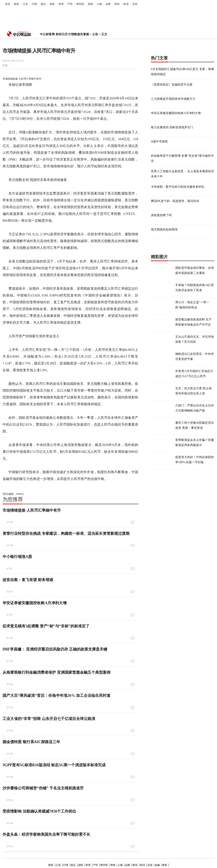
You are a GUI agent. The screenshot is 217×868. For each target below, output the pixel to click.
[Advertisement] (105, 17)
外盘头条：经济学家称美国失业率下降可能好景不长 (46, 834)
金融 (157, 865)
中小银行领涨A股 (17, 557)
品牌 (108, 4)
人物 (99, 4)
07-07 (10, 569)
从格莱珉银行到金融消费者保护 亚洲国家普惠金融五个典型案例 (56, 672)
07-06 (10, 638)
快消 (126, 4)
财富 (17, 4)
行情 (34, 4)
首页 (8, 4)
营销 (90, 4)
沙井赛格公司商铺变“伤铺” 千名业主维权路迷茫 (43, 788)
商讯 (117, 4)
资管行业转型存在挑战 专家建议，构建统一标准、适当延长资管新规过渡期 (66, 534)
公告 (25, 4)
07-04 (10, 777)
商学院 (80, 4)
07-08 (10, 522)
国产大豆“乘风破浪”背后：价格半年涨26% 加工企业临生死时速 (56, 696)
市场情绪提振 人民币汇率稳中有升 (32, 510)
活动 (135, 4)
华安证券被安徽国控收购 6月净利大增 (35, 603)
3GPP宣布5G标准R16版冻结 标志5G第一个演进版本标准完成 (54, 765)
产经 (70, 4)
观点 (43, 4)
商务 (165, 865)
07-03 (10, 846)
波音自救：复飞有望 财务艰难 (28, 580)
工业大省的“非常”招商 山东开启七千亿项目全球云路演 (49, 719)
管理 (61, 4)
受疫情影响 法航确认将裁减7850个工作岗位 (39, 811)
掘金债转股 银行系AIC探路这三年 (31, 742)
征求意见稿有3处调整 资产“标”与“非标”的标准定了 (46, 626)
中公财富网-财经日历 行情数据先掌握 (64, 34)
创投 (52, 4)
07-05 (10, 707)
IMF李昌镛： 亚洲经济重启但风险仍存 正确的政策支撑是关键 (55, 649)
